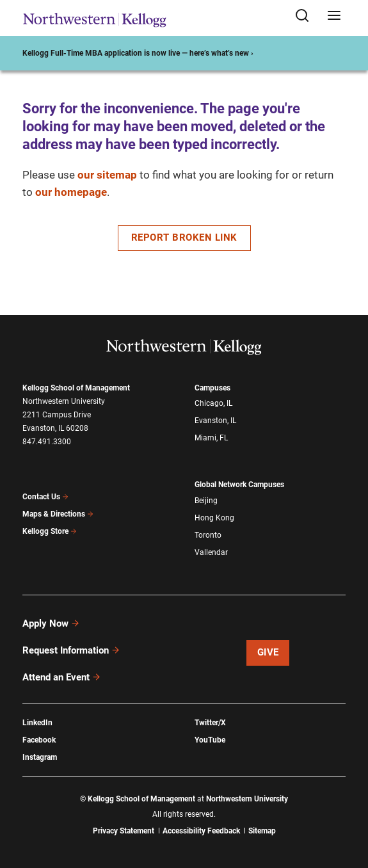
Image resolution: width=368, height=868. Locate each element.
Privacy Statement (124, 831)
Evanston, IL (215, 421)
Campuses (212, 388)
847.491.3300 (47, 442)
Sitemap (262, 831)
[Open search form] (307, 16)
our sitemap (107, 175)
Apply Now (51, 623)
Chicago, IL (213, 403)
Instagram (40, 757)
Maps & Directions (58, 514)
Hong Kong (214, 518)
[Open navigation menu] (334, 16)
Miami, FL (211, 438)
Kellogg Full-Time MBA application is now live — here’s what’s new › (138, 53)
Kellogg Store (50, 531)
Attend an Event (62, 677)
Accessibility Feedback (201, 831)
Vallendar (211, 552)
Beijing (206, 501)
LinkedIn (37, 723)
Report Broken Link (184, 237)
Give (268, 652)
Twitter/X (210, 723)
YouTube (210, 740)
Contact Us (46, 497)
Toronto (208, 535)
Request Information (71, 650)
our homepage (71, 192)
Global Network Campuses (239, 485)
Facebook (39, 740)
